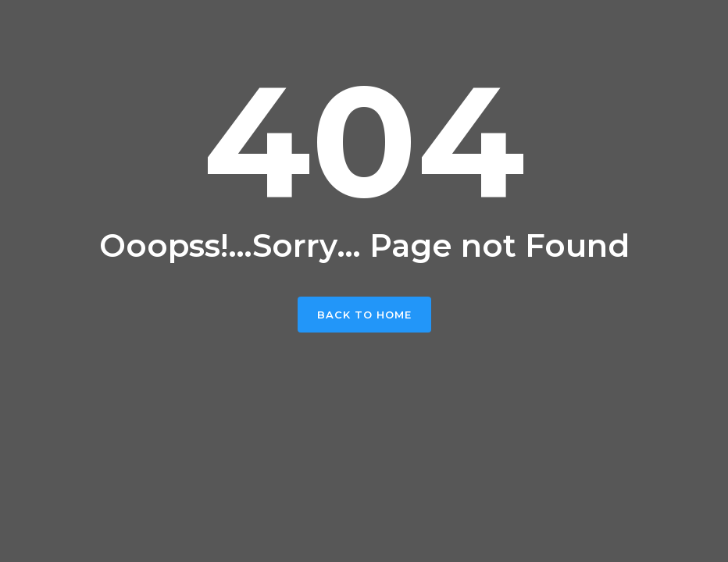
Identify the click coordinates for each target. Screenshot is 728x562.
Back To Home (364, 315)
